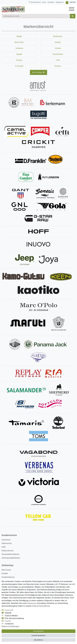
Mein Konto (6, 570)
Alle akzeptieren (39, 631)
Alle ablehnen (38, 640)
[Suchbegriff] (36, 16)
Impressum (6, 540)
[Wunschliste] (35, 2)
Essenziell (9, 610)
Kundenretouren (8, 577)
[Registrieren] (60, 2)
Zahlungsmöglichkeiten (11, 558)
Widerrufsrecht (8, 551)
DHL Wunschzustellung (14, 618)
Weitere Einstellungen (10, 626)
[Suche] (73, 16)
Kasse (44, 2)
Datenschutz (7, 543)
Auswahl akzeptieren (38, 635)
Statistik (8, 613)
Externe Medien (11, 616)
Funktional (9, 624)
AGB (4, 547)
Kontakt (5, 573)
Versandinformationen (10, 554)
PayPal (8, 621)
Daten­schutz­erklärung (41, 606)
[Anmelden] (51, 2)
